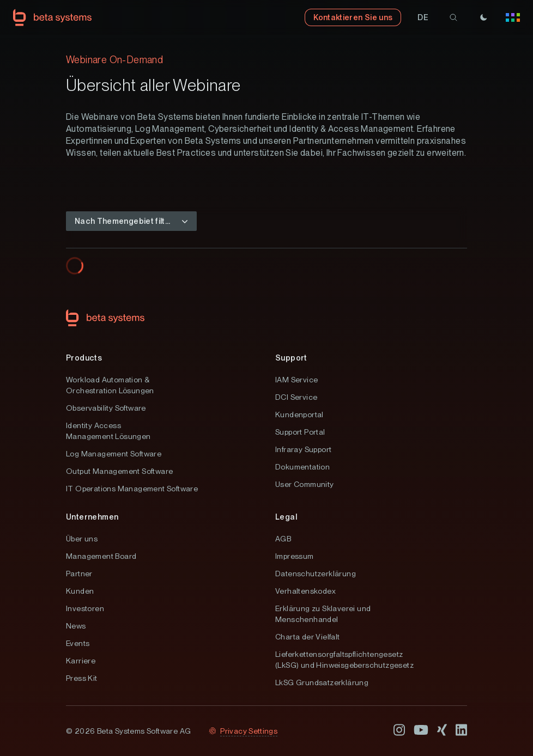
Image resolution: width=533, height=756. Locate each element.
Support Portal (300, 432)
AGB (283, 539)
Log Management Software (114, 454)
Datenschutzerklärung (316, 574)
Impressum (295, 556)
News (76, 626)
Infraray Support (303, 449)
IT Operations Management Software (132, 489)
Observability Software (106, 408)
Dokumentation (302, 467)
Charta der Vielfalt (308, 637)
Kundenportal (299, 414)
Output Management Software (119, 471)
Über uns (82, 539)
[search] (453, 17)
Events (78, 643)
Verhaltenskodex (305, 591)
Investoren (85, 608)
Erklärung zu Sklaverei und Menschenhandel (323, 614)
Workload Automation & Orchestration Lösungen (110, 385)
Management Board (101, 556)
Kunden (80, 591)
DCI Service (296, 397)
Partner (79, 574)
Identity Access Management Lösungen (108, 431)
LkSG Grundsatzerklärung (322, 682)
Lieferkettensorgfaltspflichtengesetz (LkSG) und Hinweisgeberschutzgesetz (344, 660)
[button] (423, 17)
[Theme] (483, 17)
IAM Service (296, 380)
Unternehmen (92, 517)
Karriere (81, 661)
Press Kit (82, 678)
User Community (305, 484)
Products (84, 358)
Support (291, 358)
